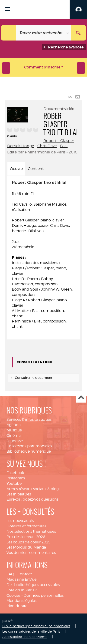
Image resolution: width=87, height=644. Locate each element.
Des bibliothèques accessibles (33, 585)
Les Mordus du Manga (26, 547)
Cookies (13, 595)
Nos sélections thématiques (31, 531)
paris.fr (8, 621)
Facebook (15, 473)
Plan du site (17, 606)
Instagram (16, 478)
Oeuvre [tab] (16, 169)
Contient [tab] (36, 169)
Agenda (14, 425)
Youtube (14, 483)
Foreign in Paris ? (22, 590)
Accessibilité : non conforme (25, 637)
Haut (81, 398)
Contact (25, 574)
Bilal (64, 146)
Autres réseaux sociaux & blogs (33, 489)
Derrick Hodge (21, 146)
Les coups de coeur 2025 (28, 542)
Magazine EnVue (21, 579)
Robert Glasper (59, 141)
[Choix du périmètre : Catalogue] (9, 33)
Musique (14, 430)
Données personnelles (44, 595)
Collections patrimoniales (29, 446)
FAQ (10, 574)
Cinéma (14, 436)
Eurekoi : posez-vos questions (32, 499)
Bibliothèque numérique (29, 451)
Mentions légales (21, 601)
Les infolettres (19, 494)
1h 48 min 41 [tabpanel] (43, 255)
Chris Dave (47, 146)
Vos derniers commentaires (31, 553)
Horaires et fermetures (26, 526)
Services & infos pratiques (29, 419)
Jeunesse (15, 441)
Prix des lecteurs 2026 (26, 537)
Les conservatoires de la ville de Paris (31, 631)
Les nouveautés (20, 521)
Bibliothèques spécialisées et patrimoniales (36, 626)
